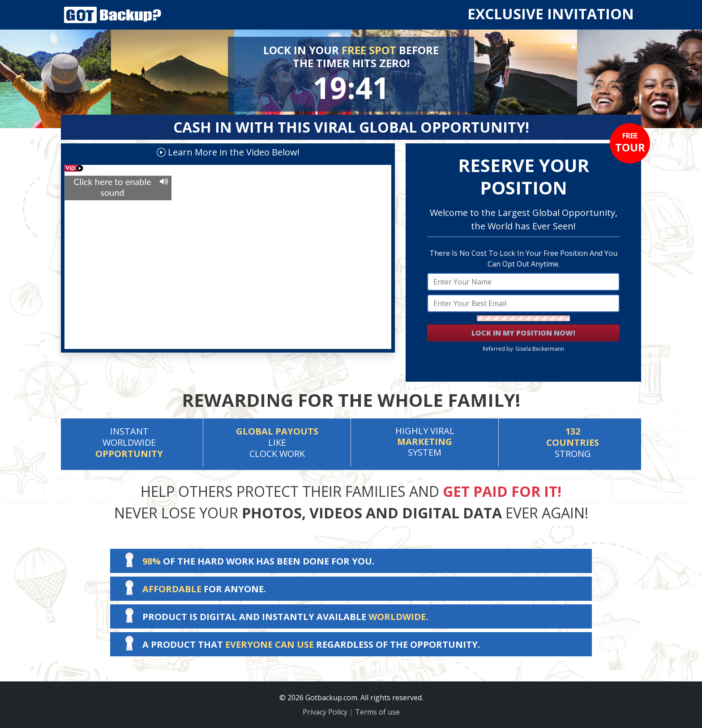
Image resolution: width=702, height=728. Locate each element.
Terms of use (377, 712)
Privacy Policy (325, 712)
